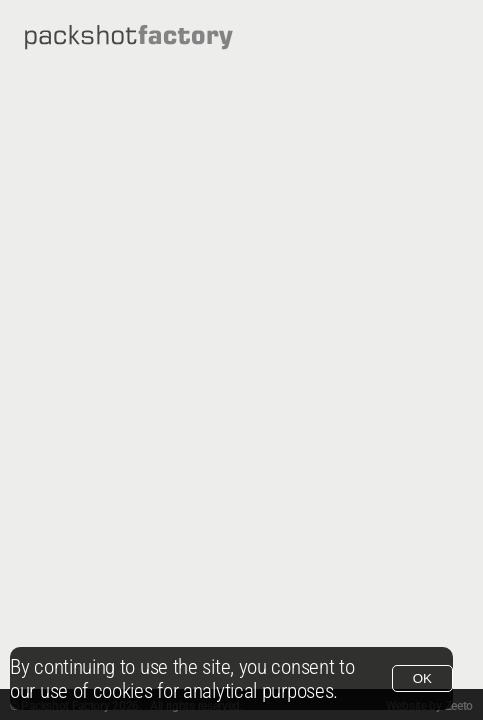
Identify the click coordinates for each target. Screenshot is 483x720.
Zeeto (459, 706)
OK (422, 678)
